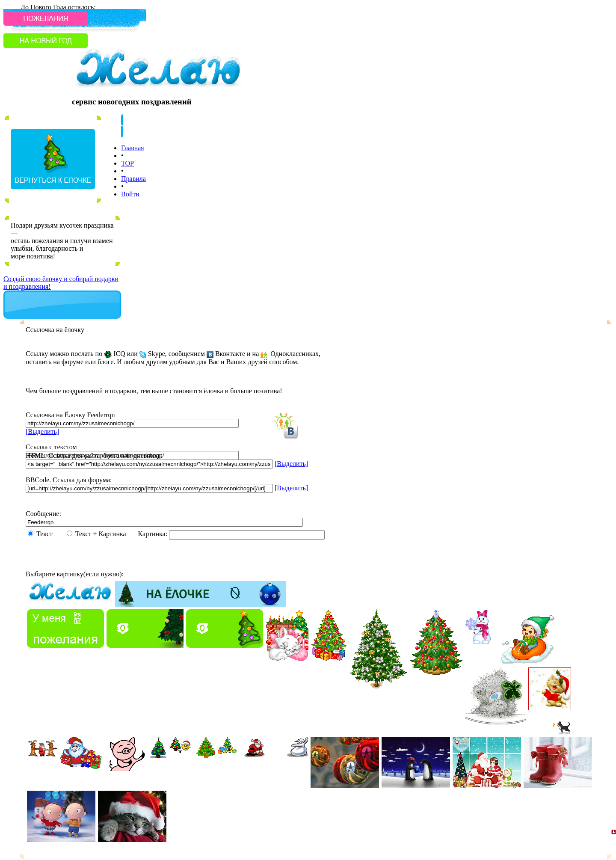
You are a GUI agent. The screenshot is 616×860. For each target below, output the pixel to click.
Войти (130, 194)
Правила (133, 179)
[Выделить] (42, 431)
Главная (133, 148)
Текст (50, 534)
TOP (127, 163)
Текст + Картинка (106, 534)
